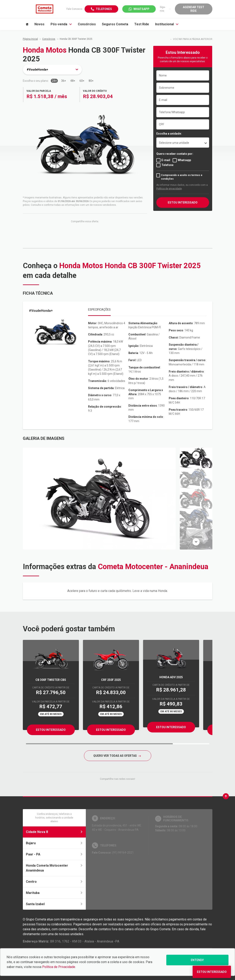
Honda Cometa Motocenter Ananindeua (54, 868)
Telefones (104, 9)
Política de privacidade (169, 189)
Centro (54, 882)
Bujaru (54, 843)
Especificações (99, 310)
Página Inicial (30, 39)
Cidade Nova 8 (54, 832)
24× (54, 81)
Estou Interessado (51, 730)
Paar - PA (54, 854)
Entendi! (197, 960)
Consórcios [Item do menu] (87, 24)
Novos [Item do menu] (39, 24)
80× (91, 81)
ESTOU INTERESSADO (183, 202)
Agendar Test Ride (194, 9)
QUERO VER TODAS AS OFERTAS (117, 756)
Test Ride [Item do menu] (142, 24)
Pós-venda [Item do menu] (61, 24)
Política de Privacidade (59, 967)
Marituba (54, 893)
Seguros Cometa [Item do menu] (115, 24)
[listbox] (183, 143)
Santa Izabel (54, 904)
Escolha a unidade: (169, 134)
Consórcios (49, 39)
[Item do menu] (27, 24)
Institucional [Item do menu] (167, 24)
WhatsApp (141, 9)
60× (82, 81)
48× (73, 81)
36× (63, 81)
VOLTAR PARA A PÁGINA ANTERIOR (193, 39)
